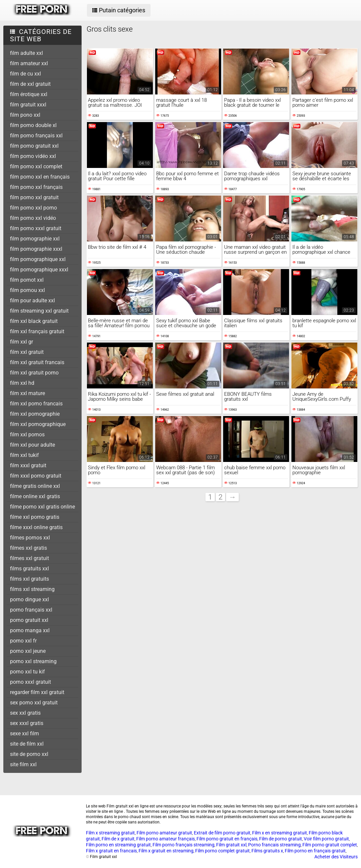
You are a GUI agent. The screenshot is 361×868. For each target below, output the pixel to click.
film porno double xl (33, 125)
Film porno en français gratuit (315, 851)
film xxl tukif (24, 455)
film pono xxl (25, 115)
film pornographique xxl (38, 259)
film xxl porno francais (36, 404)
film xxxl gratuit (28, 465)
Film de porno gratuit (281, 839)
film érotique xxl (29, 94)
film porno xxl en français (40, 177)
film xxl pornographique (38, 424)
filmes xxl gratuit (29, 558)
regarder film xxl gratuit (37, 692)
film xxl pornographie (35, 414)
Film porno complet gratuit (222, 851)
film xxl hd (22, 383)
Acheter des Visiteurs (336, 857)
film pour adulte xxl (32, 300)
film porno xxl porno (33, 208)
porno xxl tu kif (27, 672)
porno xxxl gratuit (30, 682)
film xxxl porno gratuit (36, 476)
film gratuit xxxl (28, 105)
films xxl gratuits (29, 579)
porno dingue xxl (29, 599)
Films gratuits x (267, 851)
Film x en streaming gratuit (280, 833)
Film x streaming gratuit (110, 833)
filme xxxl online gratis (36, 527)
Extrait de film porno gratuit (222, 833)
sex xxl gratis (25, 713)
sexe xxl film (24, 733)
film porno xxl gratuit (34, 197)
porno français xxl (31, 610)
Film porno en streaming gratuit (118, 845)
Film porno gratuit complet (330, 845)
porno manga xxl (30, 630)
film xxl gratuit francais (37, 362)
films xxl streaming (32, 589)
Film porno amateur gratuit (164, 833)
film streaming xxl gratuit (39, 311)
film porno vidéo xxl (33, 156)
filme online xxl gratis (35, 496)
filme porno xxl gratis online (42, 507)
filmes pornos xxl (30, 538)
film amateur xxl (29, 63)
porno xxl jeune (28, 651)
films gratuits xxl (29, 569)
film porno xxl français (36, 187)
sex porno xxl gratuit (34, 703)
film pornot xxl (27, 280)
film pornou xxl (27, 290)
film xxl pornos (27, 434)
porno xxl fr (23, 641)
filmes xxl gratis (28, 548)
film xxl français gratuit (37, 331)
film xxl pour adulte (32, 445)
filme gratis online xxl (35, 486)
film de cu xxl (25, 74)
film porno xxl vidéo (33, 218)
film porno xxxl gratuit (36, 228)
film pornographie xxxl (36, 249)
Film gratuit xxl (231, 845)
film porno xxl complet (36, 166)
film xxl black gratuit (34, 321)
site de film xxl (27, 744)
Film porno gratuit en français (227, 839)
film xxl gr (21, 342)
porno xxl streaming (33, 661)
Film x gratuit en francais (111, 851)
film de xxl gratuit (30, 84)
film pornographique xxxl (39, 270)
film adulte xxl (26, 53)
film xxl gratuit (27, 352)
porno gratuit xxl (29, 620)
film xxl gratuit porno (34, 373)
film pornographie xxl (35, 239)
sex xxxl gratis (27, 723)
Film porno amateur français (166, 839)
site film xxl (23, 764)
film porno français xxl (36, 136)
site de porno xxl (29, 754)
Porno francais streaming (274, 845)
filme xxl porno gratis (35, 517)
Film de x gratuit (118, 839)
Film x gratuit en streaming (166, 851)
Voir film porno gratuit (326, 839)
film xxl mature (27, 393)
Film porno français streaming (183, 845)
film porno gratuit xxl (34, 146)
